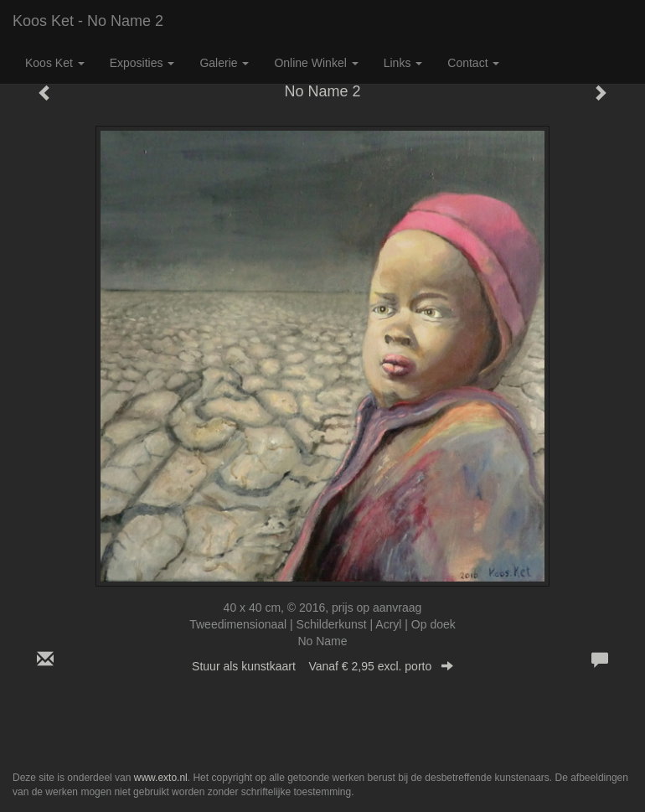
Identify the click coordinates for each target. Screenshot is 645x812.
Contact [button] (473, 63)
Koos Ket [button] (55, 63)
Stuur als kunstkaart (322, 666)
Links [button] (403, 63)
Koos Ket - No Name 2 (88, 21)
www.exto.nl (161, 778)
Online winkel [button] (316, 63)
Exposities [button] (142, 63)
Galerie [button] (224, 63)
